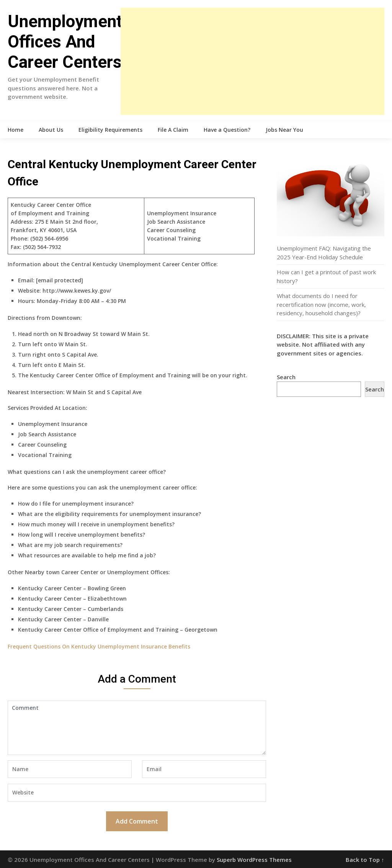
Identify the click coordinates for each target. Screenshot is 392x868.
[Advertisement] (252, 61)
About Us (51, 130)
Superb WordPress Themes (254, 860)
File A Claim (173, 130)
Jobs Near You (284, 130)
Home (16, 130)
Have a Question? (227, 130)
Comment (137, 728)
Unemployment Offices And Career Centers (65, 42)
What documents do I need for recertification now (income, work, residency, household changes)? (321, 304)
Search (286, 377)
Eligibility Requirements (110, 130)
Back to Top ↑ (365, 860)
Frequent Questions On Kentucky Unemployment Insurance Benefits (99, 646)
